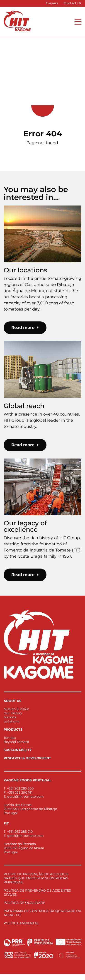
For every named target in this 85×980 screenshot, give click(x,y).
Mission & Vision (16, 709)
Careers (52, 3)
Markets (10, 717)
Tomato (10, 738)
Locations (11, 721)
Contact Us (73, 3)
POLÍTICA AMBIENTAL (21, 923)
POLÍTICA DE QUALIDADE (24, 903)
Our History (13, 713)
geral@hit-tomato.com (25, 797)
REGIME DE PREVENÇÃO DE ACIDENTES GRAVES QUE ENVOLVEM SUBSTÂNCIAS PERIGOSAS (36, 878)
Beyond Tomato (16, 742)
